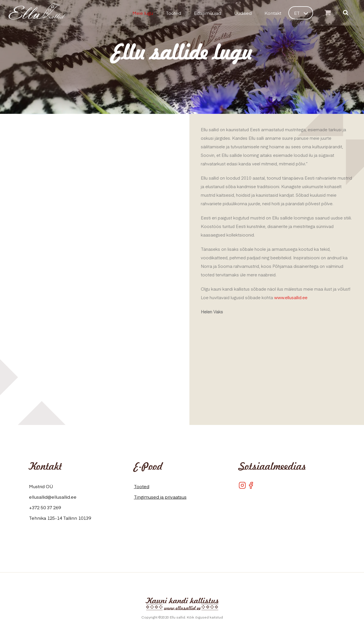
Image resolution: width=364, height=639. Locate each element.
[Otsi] (346, 13)
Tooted (142, 486)
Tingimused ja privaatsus (160, 497)
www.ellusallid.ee (291, 297)
